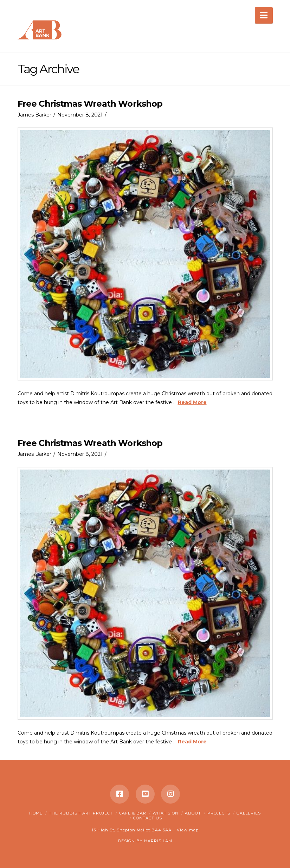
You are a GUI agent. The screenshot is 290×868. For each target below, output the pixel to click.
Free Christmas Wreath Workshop (90, 104)
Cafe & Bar (133, 813)
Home (36, 813)
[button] (264, 15)
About (193, 813)
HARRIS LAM (158, 841)
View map (188, 830)
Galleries (249, 813)
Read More (192, 402)
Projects (219, 813)
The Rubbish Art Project (81, 813)
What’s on (166, 813)
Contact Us (148, 818)
